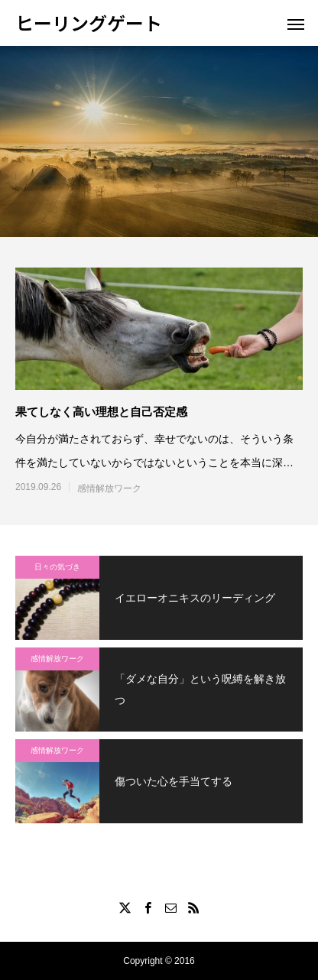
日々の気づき (57, 567)
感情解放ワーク (109, 488)
